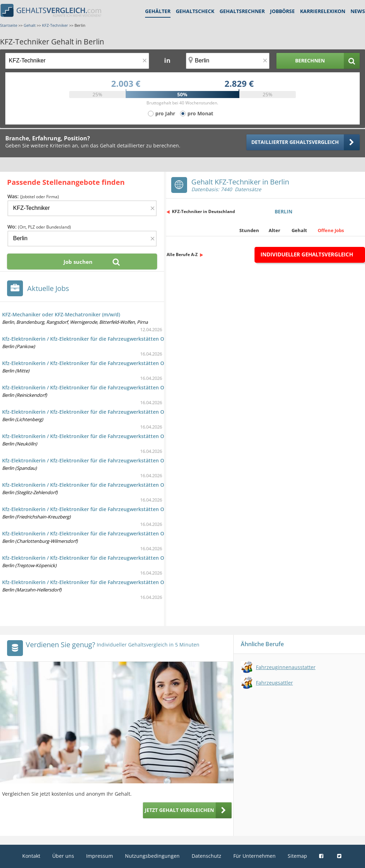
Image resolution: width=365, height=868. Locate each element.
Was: (33, 196)
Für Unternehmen (255, 856)
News (358, 11)
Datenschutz (207, 856)
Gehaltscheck (195, 11)
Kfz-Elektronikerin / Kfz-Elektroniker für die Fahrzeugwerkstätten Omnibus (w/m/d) (102, 339)
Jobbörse (282, 11)
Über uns (63, 856)
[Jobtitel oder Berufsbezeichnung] (77, 61)
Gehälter (158, 11)
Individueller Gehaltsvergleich (307, 254)
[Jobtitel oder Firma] (82, 208)
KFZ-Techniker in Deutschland (204, 211)
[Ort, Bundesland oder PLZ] (228, 61)
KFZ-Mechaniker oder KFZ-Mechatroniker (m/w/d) (61, 314)
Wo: (39, 227)
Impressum (100, 856)
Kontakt (31, 856)
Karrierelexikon (323, 11)
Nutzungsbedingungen (152, 856)
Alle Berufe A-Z (182, 254)
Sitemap (297, 856)
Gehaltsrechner (242, 11)
